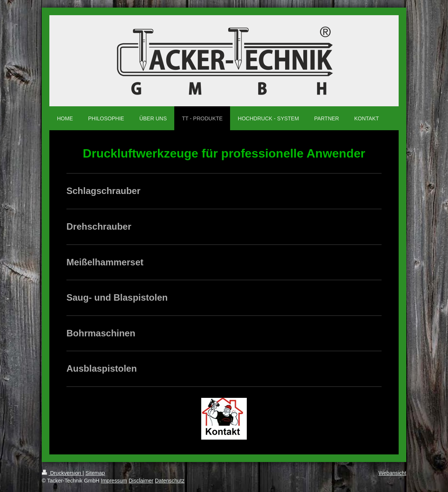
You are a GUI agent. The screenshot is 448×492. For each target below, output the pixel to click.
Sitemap (95, 473)
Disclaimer (141, 481)
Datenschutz (170, 481)
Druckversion (62, 473)
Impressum (114, 481)
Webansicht (392, 473)
